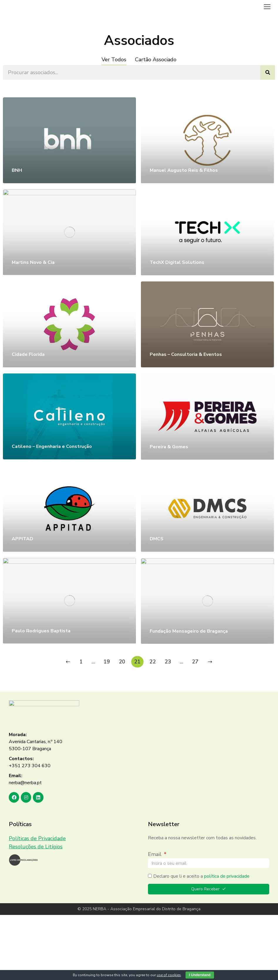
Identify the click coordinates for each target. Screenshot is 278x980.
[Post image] (69, 140)
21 (137, 662)
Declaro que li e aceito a (201, 876)
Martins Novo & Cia (33, 262)
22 (153, 662)
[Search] (268, 72)
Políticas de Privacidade (37, 838)
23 (168, 662)
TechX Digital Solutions (177, 262)
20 (122, 662)
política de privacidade (227, 876)
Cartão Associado (156, 60)
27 (195, 662)
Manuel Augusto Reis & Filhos (184, 170)
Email (155, 854)
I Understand (200, 975)
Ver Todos (114, 60)
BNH (17, 170)
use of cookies (169, 975)
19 (107, 662)
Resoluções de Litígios (36, 847)
